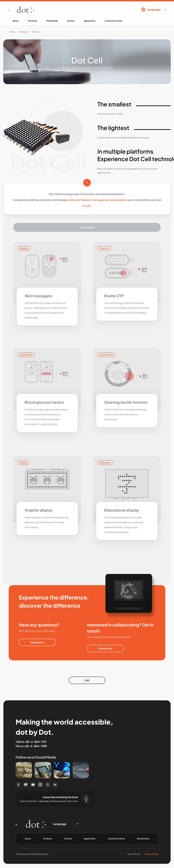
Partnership (52, 21)
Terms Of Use (134, 854)
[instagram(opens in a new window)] (40, 785)
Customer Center (113, 21)
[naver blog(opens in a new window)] (26, 785)
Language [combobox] (154, 9)
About (16, 21)
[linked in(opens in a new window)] (55, 785)
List (87, 680)
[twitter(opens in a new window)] (48, 785)
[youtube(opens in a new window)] (33, 785)
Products (33, 21)
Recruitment (143, 838)
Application (90, 21)
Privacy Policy (151, 854)
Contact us (37, 642)
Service (71, 21)
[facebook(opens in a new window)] (18, 785)
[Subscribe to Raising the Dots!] (86, 799)
